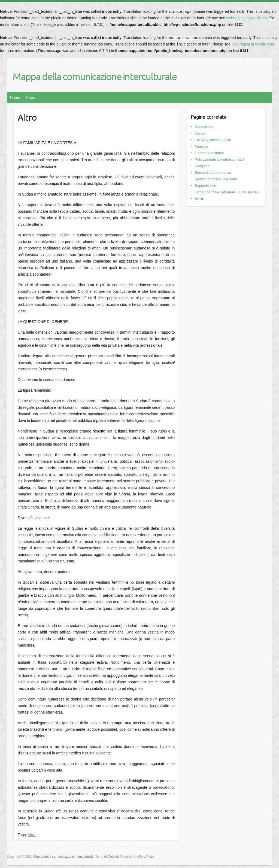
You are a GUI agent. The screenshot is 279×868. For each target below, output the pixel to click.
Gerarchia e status (209, 153)
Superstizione (206, 186)
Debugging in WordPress (247, 18)
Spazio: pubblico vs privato (216, 179)
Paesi (31, 98)
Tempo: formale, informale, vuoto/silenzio (227, 192)
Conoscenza (205, 127)
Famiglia (201, 146)
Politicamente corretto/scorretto (219, 159)
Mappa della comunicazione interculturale (95, 76)
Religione (202, 166)
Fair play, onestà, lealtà (213, 140)
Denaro (201, 133)
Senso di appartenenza (213, 173)
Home (15, 98)
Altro (32, 835)
